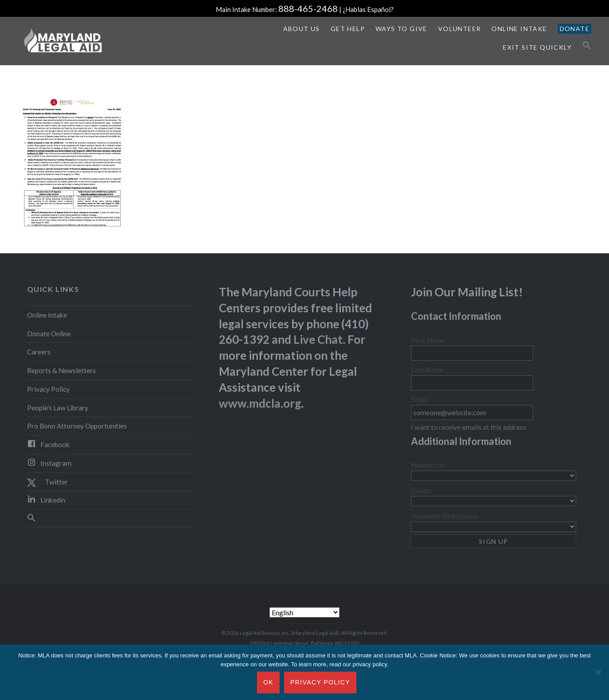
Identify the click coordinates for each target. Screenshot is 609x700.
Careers (39, 352)
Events (421, 491)
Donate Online (49, 334)
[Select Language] (304, 612)
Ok (268, 682)
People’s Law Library (58, 408)
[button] (587, 46)
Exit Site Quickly (537, 47)
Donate (575, 29)
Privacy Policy (48, 389)
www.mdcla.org (260, 403)
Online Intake (519, 29)
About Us (302, 29)
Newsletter (431, 465)
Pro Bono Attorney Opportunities (77, 426)
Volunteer (460, 29)
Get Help (348, 29)
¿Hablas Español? (368, 9)
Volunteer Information (445, 516)
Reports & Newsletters (61, 370)
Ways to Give (401, 29)
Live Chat (318, 339)
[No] (598, 672)
